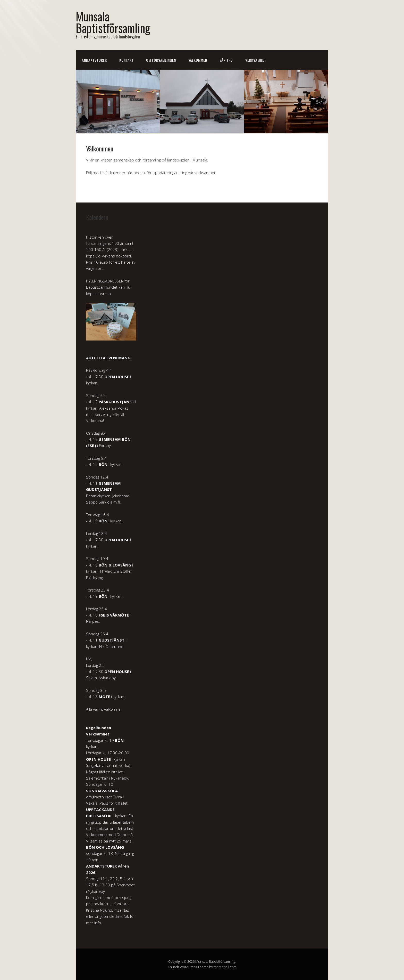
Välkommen (198, 60)
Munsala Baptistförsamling (113, 22)
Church (173, 967)
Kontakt (127, 60)
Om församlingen (161, 60)
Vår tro (226, 60)
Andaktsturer (94, 60)
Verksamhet (256, 60)
